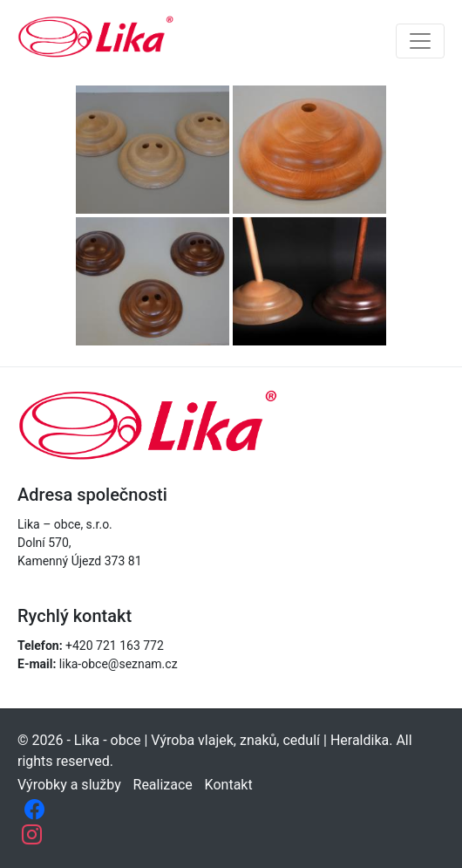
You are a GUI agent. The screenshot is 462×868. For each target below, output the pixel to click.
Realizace (163, 785)
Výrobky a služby (69, 785)
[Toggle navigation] (420, 41)
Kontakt (229, 785)
